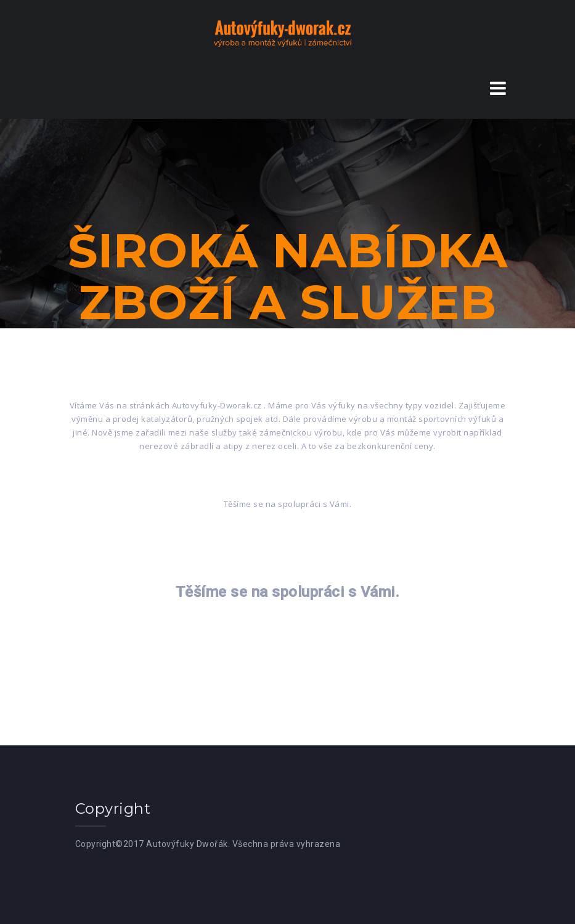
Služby (328, 372)
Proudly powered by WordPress (229, 915)
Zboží (244, 372)
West (345, 915)
